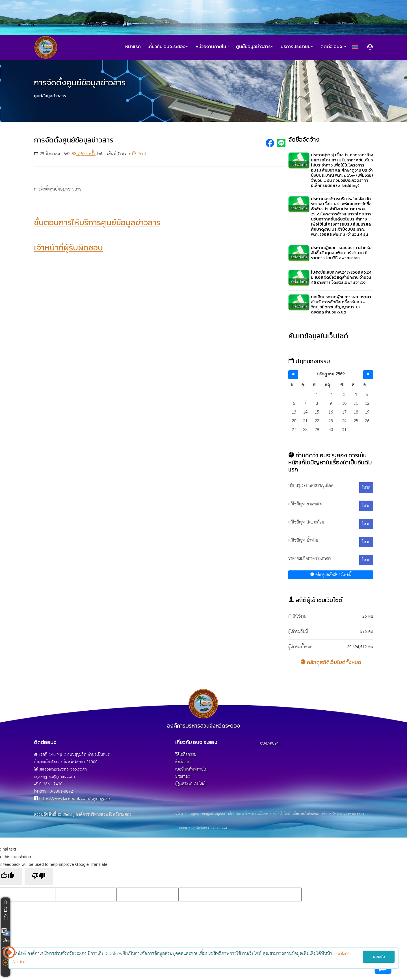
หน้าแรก (133, 46)
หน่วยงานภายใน (212, 46)
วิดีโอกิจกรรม (186, 755)
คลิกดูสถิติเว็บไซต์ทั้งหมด (331, 662)
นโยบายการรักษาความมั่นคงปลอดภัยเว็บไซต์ (259, 814)
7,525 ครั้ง (84, 154)
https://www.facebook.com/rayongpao (75, 799)
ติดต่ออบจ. (184, 762)
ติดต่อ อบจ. (334, 46)
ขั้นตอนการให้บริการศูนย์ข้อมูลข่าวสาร (97, 222)
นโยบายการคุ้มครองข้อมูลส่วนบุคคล (200, 814)
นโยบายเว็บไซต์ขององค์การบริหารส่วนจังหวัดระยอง (328, 814)
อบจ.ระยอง (269, 743)
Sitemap (183, 776)
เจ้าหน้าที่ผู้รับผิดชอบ (68, 247)
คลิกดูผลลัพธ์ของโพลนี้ (331, 575)
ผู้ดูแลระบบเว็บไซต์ (190, 784)
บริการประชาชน (297, 46)
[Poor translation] (39, 876)
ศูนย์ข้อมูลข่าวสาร (255, 46)
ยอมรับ (379, 957)
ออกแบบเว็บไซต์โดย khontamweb (204, 828)
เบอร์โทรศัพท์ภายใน (191, 769)
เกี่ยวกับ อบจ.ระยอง (168, 46)
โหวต (366, 487)
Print (139, 154)
